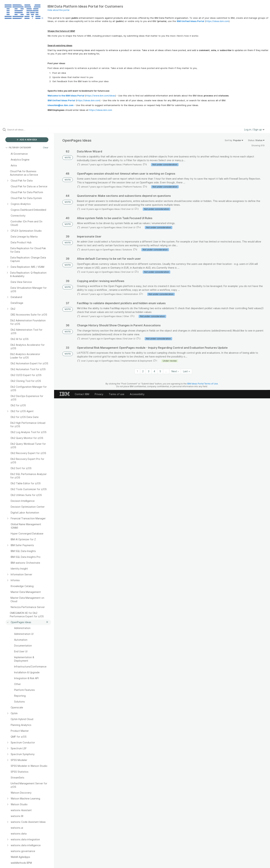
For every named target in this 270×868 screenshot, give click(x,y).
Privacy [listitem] (99, 394)
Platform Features (133, 165)
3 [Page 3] (149, 371)
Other (126, 316)
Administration (131, 294)
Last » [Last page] (186, 371)
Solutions (127, 250)
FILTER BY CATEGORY (18, 148)
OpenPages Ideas (113, 165)
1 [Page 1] (137, 371)
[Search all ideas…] (31, 130)
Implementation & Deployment (137, 361)
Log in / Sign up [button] (254, 129)
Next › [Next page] (175, 371)
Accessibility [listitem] (137, 394)
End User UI (128, 209)
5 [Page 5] (160, 371)
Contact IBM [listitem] (82, 394)
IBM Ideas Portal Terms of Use (202, 384)
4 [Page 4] (154, 371)
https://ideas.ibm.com (217, 21)
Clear (46, 148)
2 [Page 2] (143, 371)
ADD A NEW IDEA (27, 140)
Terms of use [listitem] (117, 394)
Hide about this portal (58, 10)
